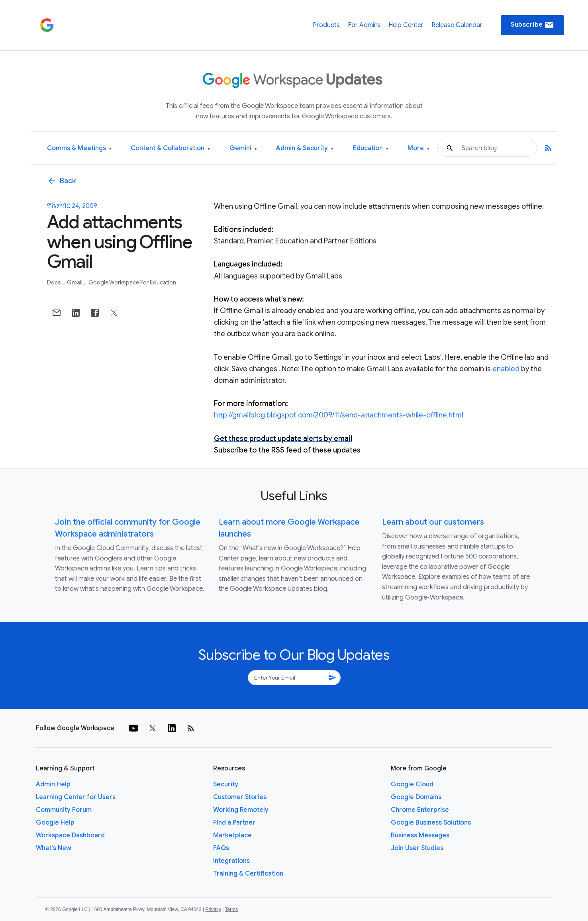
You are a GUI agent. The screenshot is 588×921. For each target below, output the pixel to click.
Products (326, 25)
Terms (231, 909)
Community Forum (64, 810)
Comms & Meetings (79, 148)
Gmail (75, 282)
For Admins (364, 25)
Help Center (406, 25)
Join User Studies (417, 848)
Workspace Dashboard (70, 835)
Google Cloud (412, 784)
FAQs (221, 848)
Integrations (231, 861)
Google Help (55, 823)
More (418, 148)
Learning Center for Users (76, 797)
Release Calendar (457, 25)
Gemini (243, 148)
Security (226, 784)
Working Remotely (241, 810)
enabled (506, 369)
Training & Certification (248, 874)
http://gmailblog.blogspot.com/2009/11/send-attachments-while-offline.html (339, 415)
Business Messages (420, 835)
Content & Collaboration (170, 148)
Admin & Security (305, 148)
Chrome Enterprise (420, 810)
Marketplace (232, 835)
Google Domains (416, 797)
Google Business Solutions (431, 823)
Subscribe (532, 25)
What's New (54, 848)
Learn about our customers (433, 522)
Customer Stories (240, 797)
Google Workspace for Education (132, 282)
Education (371, 148)
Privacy (213, 909)
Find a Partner (234, 823)
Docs (55, 282)
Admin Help (53, 784)
